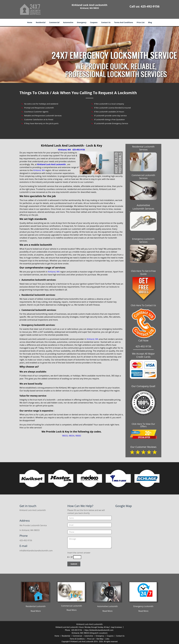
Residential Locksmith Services (143, 148)
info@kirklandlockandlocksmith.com (36, 551)
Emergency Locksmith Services (143, 240)
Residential (41, 22)
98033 (65, 436)
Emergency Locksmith (143, 606)
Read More (36, 611)
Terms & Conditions (77, 639)
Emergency (82, 22)
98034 (72, 436)
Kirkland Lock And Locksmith (51, 164)
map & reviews (117, 627)
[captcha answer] (77, 557)
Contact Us (106, 22)
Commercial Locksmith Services (143, 177)
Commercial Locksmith (72, 606)
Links (107, 639)
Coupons (94, 22)
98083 (78, 436)
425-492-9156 (150, 6)
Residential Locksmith (36, 606)
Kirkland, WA (65, 150)
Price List (141, 22)
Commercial (54, 22)
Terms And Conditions (124, 22)
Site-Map (100, 639)
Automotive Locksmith (107, 606)
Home (30, 22)
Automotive (68, 22)
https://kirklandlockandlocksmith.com (99, 630)
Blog (150, 22)
